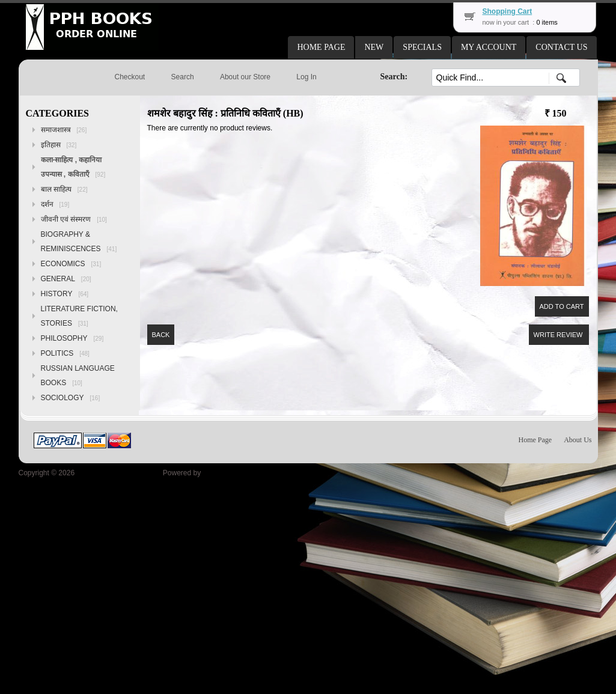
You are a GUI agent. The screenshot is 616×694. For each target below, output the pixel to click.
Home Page (535, 440)
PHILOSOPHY (72, 338)
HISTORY (65, 294)
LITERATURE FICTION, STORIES (79, 316)
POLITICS (65, 353)
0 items (547, 22)
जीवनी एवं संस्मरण (74, 219)
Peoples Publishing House (118, 473)
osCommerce (224, 473)
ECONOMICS (71, 264)
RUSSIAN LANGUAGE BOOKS (78, 376)
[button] (321, 47)
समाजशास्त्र (64, 130)
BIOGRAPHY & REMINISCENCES (79, 242)
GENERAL (66, 279)
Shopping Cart (508, 11)
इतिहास (59, 145)
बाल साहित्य (64, 189)
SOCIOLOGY (71, 398)
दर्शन (55, 204)
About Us (578, 440)
